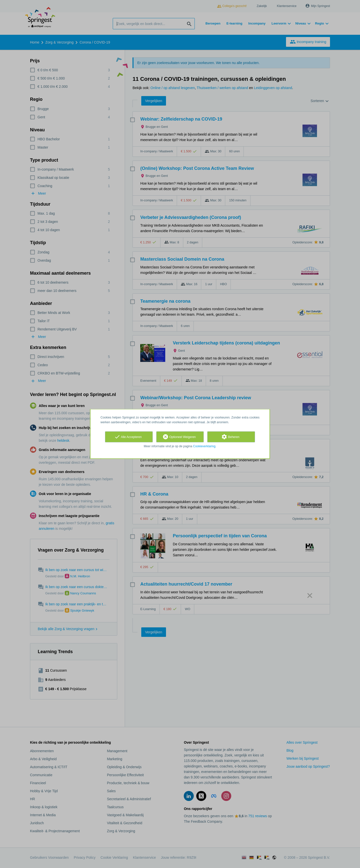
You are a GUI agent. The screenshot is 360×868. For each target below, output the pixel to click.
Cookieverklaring (204, 446)
